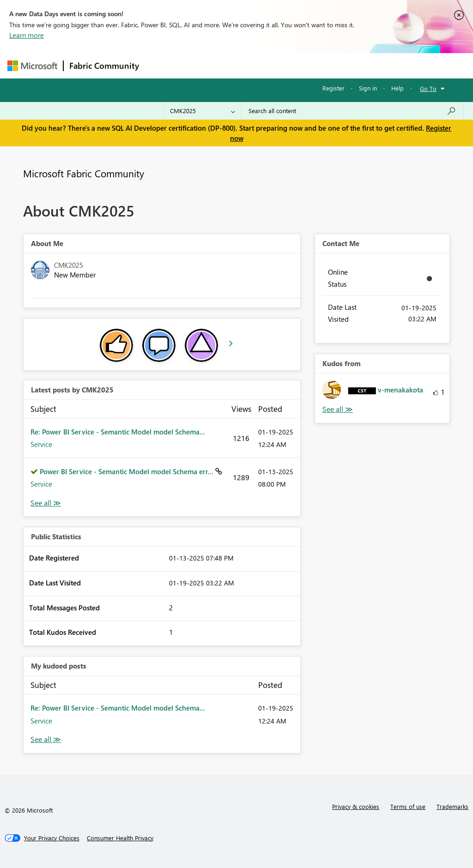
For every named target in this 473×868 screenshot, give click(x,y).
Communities (280, 65)
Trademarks (452, 806)
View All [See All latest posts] (46, 503)
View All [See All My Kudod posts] (46, 739)
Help (397, 88)
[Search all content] (352, 111)
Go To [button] (428, 88)
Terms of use (408, 806)
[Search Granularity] (203, 111)
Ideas (239, 65)
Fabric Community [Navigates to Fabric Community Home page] (104, 66)
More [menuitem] (352, 65)
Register (334, 88)
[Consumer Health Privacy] (120, 838)
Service (41, 444)
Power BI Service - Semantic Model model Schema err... (127, 471)
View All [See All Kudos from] (338, 409)
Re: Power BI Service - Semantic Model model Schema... (118, 432)
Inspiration (201, 65)
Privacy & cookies (356, 806)
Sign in (368, 88)
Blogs (321, 65)
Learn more (27, 35)
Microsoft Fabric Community (84, 173)
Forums (160, 65)
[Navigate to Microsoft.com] (32, 66)
